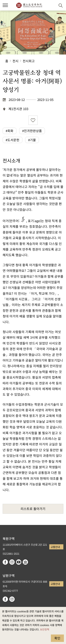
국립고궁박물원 (29, 5)
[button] (5, 5)
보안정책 (45, 629)
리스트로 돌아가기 (33, 509)
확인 (57, 638)
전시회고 (29, 61)
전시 (15, 61)
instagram (12, 562)
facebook (5, 562)
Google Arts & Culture (25, 562)
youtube (19, 562)
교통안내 (55, 547)
